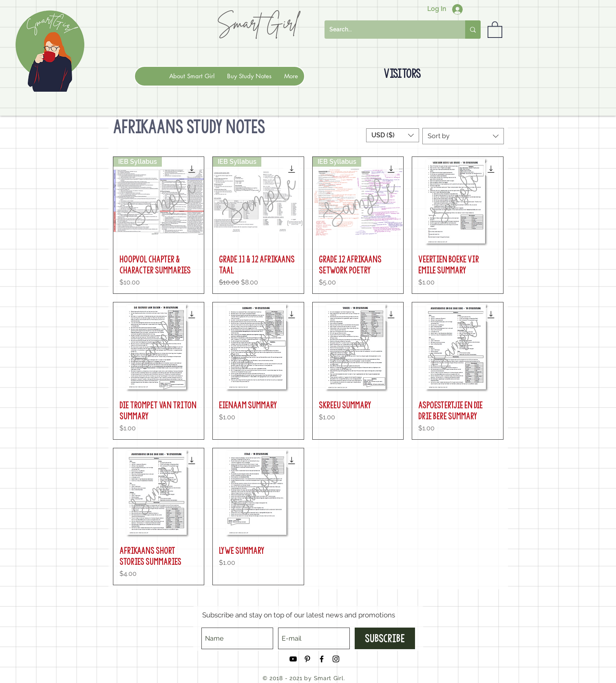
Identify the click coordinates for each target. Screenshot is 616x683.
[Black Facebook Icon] (322, 659)
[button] (495, 29)
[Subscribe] (385, 638)
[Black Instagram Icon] (336, 659)
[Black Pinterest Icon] (307, 659)
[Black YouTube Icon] (293, 659)
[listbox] (393, 135)
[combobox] (463, 136)
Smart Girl (257, 23)
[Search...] (389, 30)
